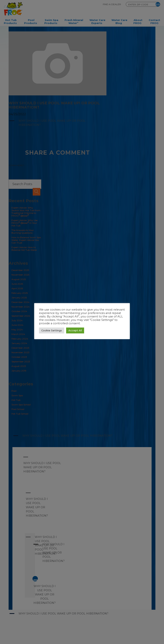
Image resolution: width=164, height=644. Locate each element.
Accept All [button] (75, 330)
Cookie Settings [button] (52, 330)
